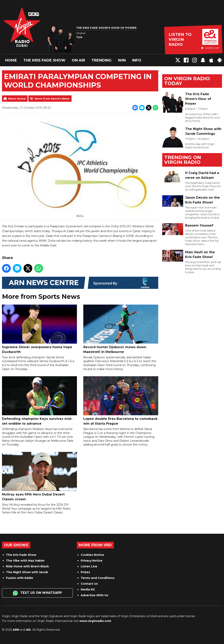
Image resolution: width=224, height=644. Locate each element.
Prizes (85, 572)
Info (137, 60)
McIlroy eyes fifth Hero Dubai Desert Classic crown (39, 476)
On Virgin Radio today (187, 81)
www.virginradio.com (95, 621)
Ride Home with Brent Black (27, 566)
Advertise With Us (94, 595)
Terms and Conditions (98, 578)
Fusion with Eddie (20, 578)
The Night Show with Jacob (27, 572)
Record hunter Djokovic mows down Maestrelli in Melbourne (121, 329)
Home (11, 60)
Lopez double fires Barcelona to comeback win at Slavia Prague (121, 401)
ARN (16, 630)
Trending (101, 60)
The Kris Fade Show (44, 60)
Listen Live (89, 566)
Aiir (28, 630)
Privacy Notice (92, 561)
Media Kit (88, 589)
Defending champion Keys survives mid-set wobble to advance (39, 401)
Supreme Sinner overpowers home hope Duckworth (39, 329)
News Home (17, 99)
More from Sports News (52, 99)
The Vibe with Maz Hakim (25, 561)
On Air (78, 60)
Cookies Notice (92, 555)
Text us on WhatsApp (37, 593)
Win (122, 60)
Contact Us (89, 584)
